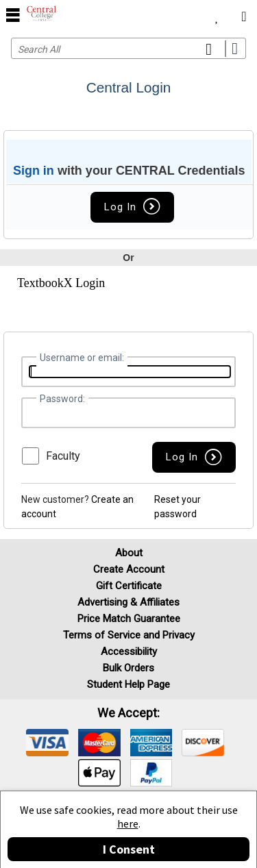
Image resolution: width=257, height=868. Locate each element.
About (129, 553)
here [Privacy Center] (128, 823)
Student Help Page (128, 684)
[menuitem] (217, 14)
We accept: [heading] (128, 713)
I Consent (129, 849)
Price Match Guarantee (129, 619)
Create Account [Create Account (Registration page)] (129, 569)
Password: (62, 399)
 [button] (13, 14)
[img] (47, 743)
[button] (194, 457)
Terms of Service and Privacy (129, 635)
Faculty (63, 456)
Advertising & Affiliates (128, 602)
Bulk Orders (128, 668)
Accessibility (129, 652)
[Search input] (128, 48)
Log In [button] (132, 207)
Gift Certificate (129, 586)
